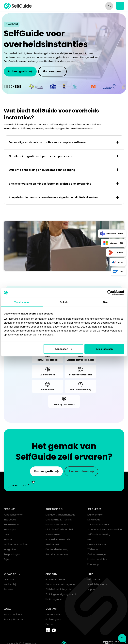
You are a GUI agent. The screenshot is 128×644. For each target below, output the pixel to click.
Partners (9, 589)
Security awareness (57, 554)
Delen (7, 534)
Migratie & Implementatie (60, 515)
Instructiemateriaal (57, 525)
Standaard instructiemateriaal (105, 530)
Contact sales (54, 614)
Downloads (94, 520)
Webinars (93, 549)
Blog (90, 539)
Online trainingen (97, 554)
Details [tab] (64, 302)
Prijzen (7, 559)
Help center (94, 579)
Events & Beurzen (97, 544)
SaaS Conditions (13, 614)
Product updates (97, 559)
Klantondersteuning (57, 549)
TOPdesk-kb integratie (58, 589)
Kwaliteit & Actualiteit (16, 544)
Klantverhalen (95, 515)
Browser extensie (55, 579)
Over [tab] (106, 302)
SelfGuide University (99, 534)
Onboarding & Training (59, 520)
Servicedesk (52, 544)
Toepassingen (12, 554)
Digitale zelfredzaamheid (60, 530)
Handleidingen (12, 525)
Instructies (10, 520)
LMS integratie (54, 599)
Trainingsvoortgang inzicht (61, 594)
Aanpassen (64, 349)
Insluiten (9, 539)
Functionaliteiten (14, 515)
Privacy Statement (15, 619)
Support (92, 589)
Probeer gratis (54, 619)
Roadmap (93, 564)
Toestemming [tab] (22, 302)
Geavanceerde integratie (60, 584)
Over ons (9, 579)
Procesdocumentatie (58, 539)
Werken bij (10, 584)
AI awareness (53, 534)
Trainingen (10, 530)
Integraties (10, 549)
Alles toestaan (104, 349)
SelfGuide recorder (98, 525)
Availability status (97, 584)
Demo (49, 624)
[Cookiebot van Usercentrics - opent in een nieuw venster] (110, 293)
